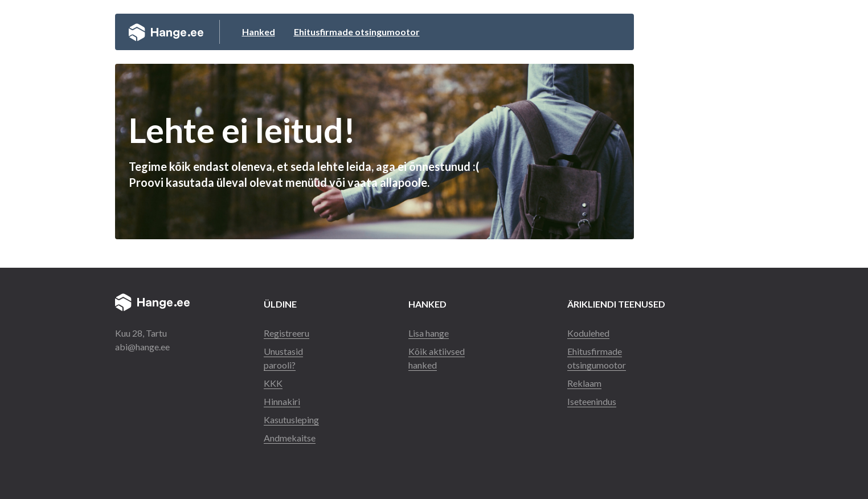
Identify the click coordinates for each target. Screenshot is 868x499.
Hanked (259, 32)
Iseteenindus (592, 401)
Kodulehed (588, 333)
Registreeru (286, 333)
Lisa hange (429, 333)
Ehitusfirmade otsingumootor (357, 32)
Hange (166, 32)
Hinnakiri (282, 401)
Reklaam (584, 383)
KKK (273, 383)
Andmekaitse (290, 438)
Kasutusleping (291, 420)
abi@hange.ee (142, 347)
